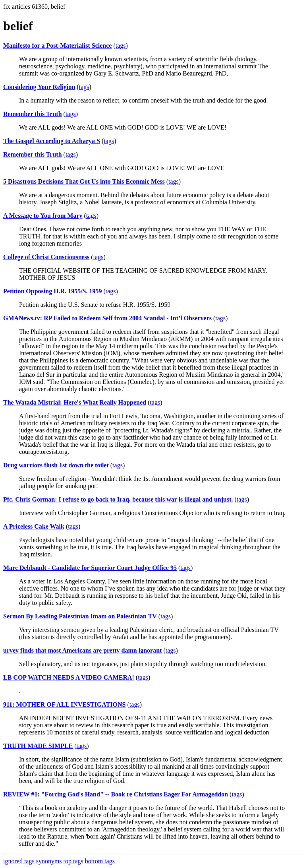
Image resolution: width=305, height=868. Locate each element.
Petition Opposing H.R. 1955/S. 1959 (52, 291)
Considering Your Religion (39, 87)
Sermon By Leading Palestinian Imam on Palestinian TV (80, 616)
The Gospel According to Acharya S (52, 141)
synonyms (49, 861)
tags (121, 46)
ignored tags (19, 861)
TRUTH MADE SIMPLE (38, 746)
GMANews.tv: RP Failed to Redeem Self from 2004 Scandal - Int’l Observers (107, 318)
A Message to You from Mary (43, 216)
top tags (73, 861)
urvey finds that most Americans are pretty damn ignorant (82, 650)
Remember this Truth (33, 114)
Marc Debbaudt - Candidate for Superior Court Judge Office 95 (90, 568)
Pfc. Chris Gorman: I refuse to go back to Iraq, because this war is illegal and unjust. (118, 499)
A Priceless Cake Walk (34, 526)
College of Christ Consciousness (46, 257)
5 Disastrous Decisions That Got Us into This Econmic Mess (84, 181)
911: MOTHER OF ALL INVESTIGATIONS (65, 704)
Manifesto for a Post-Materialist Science (57, 46)
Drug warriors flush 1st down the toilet (56, 465)
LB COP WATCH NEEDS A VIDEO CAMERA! (69, 677)
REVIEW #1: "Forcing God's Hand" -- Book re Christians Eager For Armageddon (116, 794)
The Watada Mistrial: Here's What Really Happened (75, 402)
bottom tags (100, 861)
